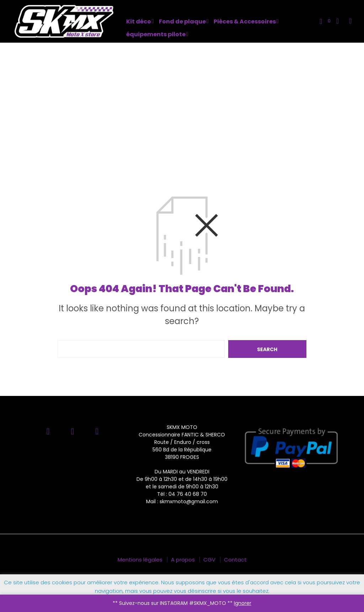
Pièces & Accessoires (245, 22)
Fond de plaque (182, 22)
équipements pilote (156, 34)
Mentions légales (140, 560)
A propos (183, 560)
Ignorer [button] (243, 603)
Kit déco (139, 22)
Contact (235, 560)
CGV (209, 560)
